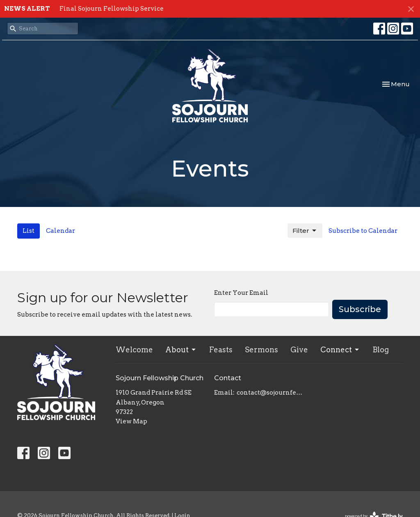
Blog (381, 350)
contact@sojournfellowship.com (270, 393)
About (181, 350)
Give (299, 350)
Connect (340, 350)
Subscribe (360, 309)
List (29, 231)
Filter (305, 231)
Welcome (134, 350)
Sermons (261, 350)
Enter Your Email (241, 293)
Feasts (221, 350)
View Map (131, 421)
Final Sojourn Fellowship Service (112, 9)
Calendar (60, 231)
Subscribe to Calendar (363, 231)
